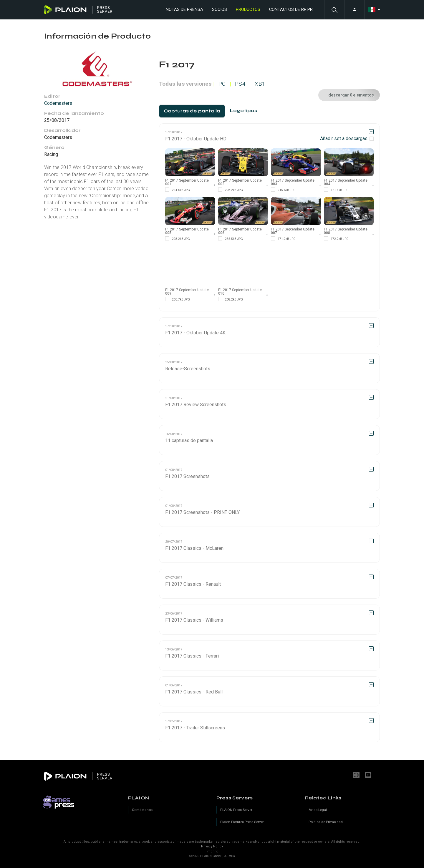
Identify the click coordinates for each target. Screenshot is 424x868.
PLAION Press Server (236, 810)
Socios (220, 10)
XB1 (260, 84)
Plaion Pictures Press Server (242, 822)
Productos (248, 10)
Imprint (212, 851)
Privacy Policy (212, 846)
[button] (334, 10)
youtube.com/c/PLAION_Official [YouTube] (369, 775)
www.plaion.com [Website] (357, 775)
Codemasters (58, 103)
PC (222, 84)
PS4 (240, 84)
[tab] (192, 111)
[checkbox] (347, 138)
